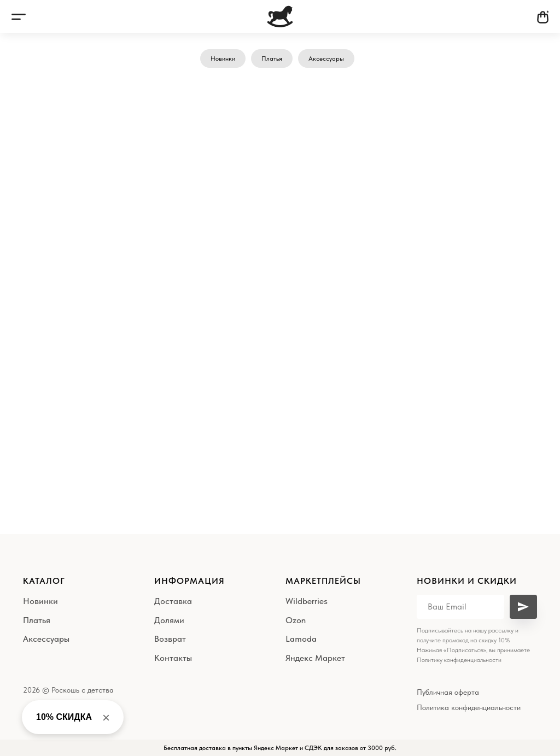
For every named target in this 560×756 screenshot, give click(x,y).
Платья (272, 58)
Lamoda (301, 639)
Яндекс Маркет (315, 658)
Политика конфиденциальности (469, 707)
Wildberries (307, 601)
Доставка (173, 601)
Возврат (170, 639)
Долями (169, 620)
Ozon (296, 620)
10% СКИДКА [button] (64, 717)
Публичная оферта (448, 692)
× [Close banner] (106, 717)
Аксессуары (326, 58)
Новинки (223, 58)
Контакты (173, 658)
